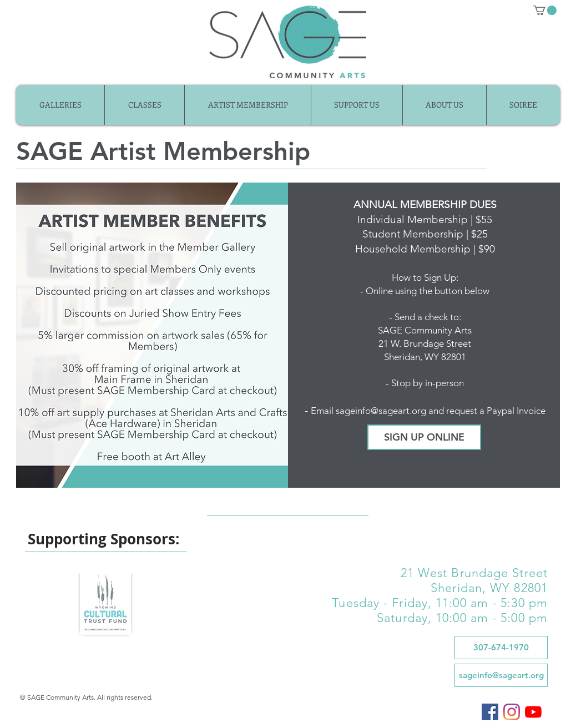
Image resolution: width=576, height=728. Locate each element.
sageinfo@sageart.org (381, 411)
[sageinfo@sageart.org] (501, 675)
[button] (545, 10)
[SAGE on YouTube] (533, 712)
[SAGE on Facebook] (490, 712)
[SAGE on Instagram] (512, 712)
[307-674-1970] (501, 648)
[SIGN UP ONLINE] (424, 437)
